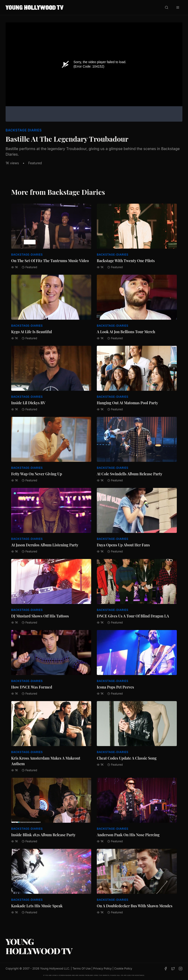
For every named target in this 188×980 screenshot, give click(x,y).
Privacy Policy (102, 968)
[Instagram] (181, 969)
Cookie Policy (123, 968)
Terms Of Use (82, 968)
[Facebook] (166, 969)
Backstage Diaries (24, 130)
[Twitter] (173, 969)
